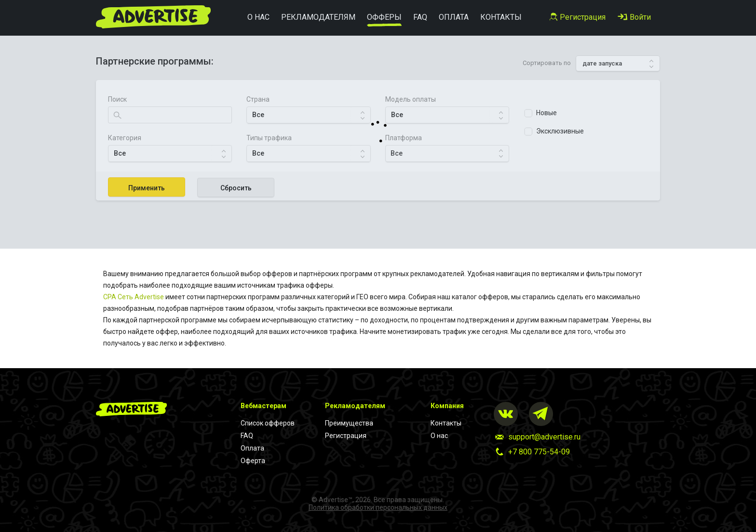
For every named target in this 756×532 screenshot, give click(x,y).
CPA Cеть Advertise (134, 297)
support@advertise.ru (544, 437)
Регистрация (346, 436)
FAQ (247, 436)
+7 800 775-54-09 (539, 452)
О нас (439, 436)
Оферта (253, 461)
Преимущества (349, 423)
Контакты (446, 423)
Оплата (252, 448)
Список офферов (268, 423)
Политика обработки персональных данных (378, 507)
